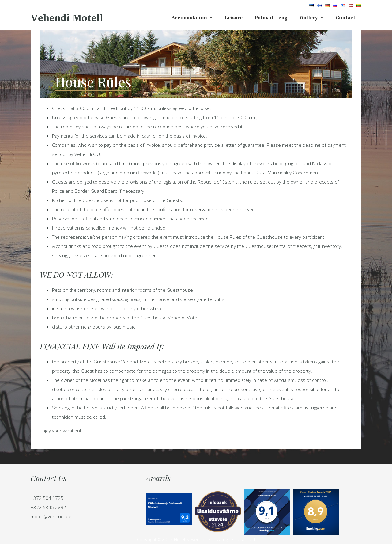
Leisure (234, 17)
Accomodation (189, 17)
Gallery (309, 17)
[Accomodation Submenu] (213, 17)
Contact (345, 17)
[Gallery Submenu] (324, 17)
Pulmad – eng (271, 17)
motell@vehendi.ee (51, 516)
